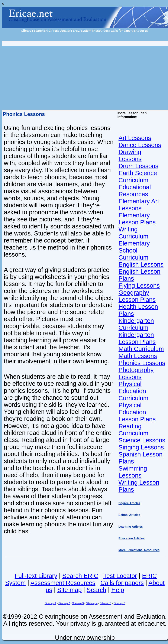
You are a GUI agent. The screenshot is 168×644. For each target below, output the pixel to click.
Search (97, 590)
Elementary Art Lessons (139, 205)
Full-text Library (36, 576)
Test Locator (62, 31)
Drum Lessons (138, 166)
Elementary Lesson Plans (137, 219)
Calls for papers (122, 31)
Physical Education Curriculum (133, 391)
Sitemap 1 (50, 603)
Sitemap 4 (92, 603)
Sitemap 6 (119, 603)
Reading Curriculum (133, 430)
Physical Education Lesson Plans (137, 412)
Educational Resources (135, 191)
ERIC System (82, 31)
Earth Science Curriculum (138, 177)
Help (118, 590)
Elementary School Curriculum (134, 250)
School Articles (129, 515)
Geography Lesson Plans (137, 296)
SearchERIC (42, 31)
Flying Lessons (139, 286)
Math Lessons (138, 356)
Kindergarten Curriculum (136, 324)
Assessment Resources (63, 583)
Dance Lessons (140, 145)
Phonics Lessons (142, 363)
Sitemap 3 (78, 603)
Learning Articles (131, 527)
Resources (101, 31)
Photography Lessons (136, 373)
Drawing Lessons (130, 155)
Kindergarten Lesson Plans (137, 338)
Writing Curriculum (133, 233)
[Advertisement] (84, 78)
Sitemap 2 (64, 603)
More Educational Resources (139, 550)
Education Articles (132, 538)
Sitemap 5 (106, 603)
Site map (69, 590)
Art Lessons (135, 138)
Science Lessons (142, 440)
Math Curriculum (141, 349)
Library (26, 31)
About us (142, 31)
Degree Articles (129, 503)
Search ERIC (80, 576)
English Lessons (141, 264)
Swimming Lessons (133, 472)
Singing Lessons (141, 447)
